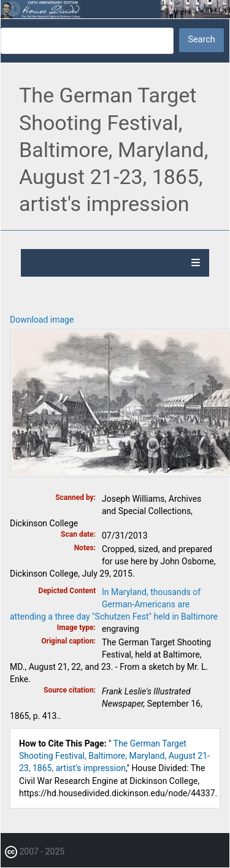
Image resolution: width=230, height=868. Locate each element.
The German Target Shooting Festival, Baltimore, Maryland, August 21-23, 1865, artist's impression (114, 756)
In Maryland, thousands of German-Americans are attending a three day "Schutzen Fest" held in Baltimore (114, 604)
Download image (42, 320)
